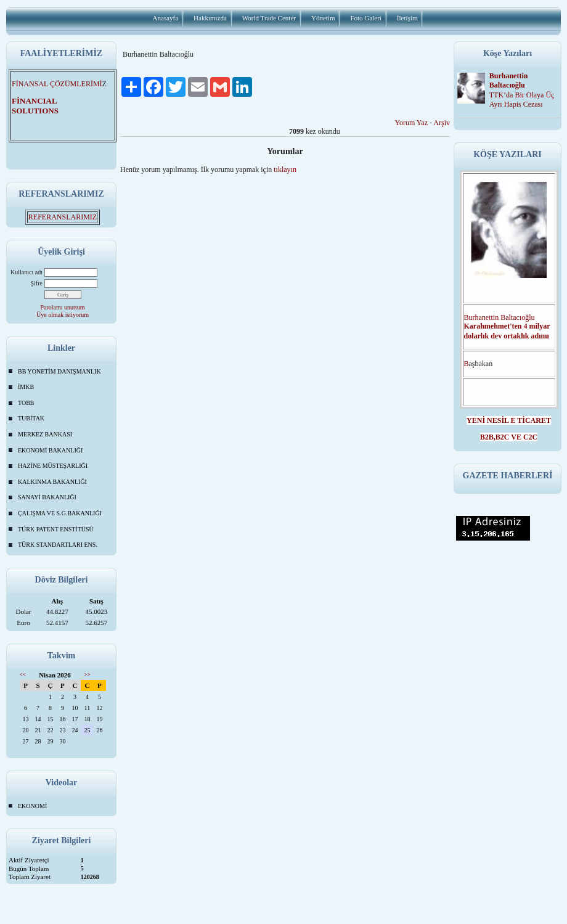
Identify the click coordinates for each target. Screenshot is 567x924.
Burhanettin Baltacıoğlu (509, 80)
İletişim (407, 18)
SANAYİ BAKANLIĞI (47, 497)
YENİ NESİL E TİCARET (509, 420)
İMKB (26, 387)
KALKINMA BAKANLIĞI (52, 482)
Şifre (37, 283)
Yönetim (323, 18)
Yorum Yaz (411, 123)
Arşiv (442, 123)
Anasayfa (166, 18)
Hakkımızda (210, 18)
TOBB (26, 403)
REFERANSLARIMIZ (63, 217)
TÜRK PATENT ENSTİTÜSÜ (56, 529)
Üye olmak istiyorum (63, 315)
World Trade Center (269, 18)
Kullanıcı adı (27, 272)
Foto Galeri (365, 18)
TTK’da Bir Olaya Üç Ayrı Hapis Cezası (522, 100)
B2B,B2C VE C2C (509, 437)
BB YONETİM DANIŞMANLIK (59, 371)
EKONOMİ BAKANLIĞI (50, 450)
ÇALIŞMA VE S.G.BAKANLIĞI (60, 513)
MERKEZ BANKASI (45, 434)
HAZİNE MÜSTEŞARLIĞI (53, 466)
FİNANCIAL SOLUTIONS (42, 106)
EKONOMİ (32, 806)
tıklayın (285, 170)
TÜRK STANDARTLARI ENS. (58, 545)
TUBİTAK (31, 418)
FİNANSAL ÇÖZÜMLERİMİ (57, 84)
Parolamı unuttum (63, 307)
